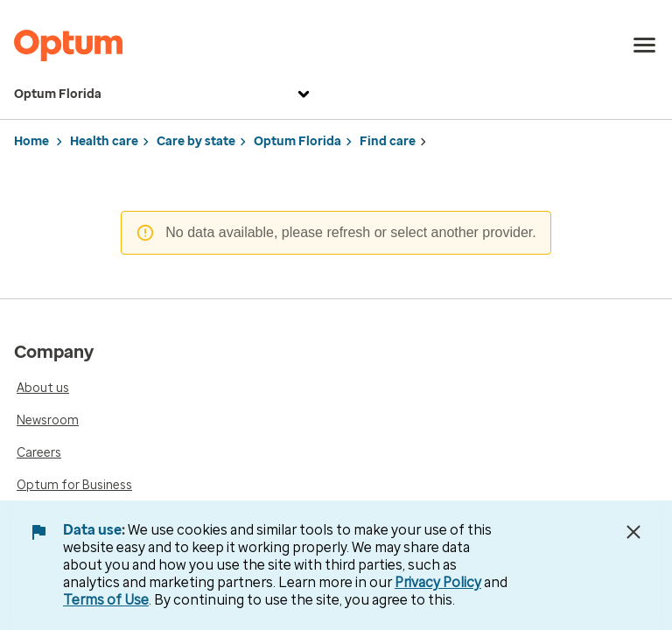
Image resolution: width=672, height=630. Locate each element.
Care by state (196, 141)
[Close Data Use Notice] (633, 532)
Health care (104, 141)
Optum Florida (164, 94)
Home (31, 141)
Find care (388, 141)
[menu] (645, 45)
